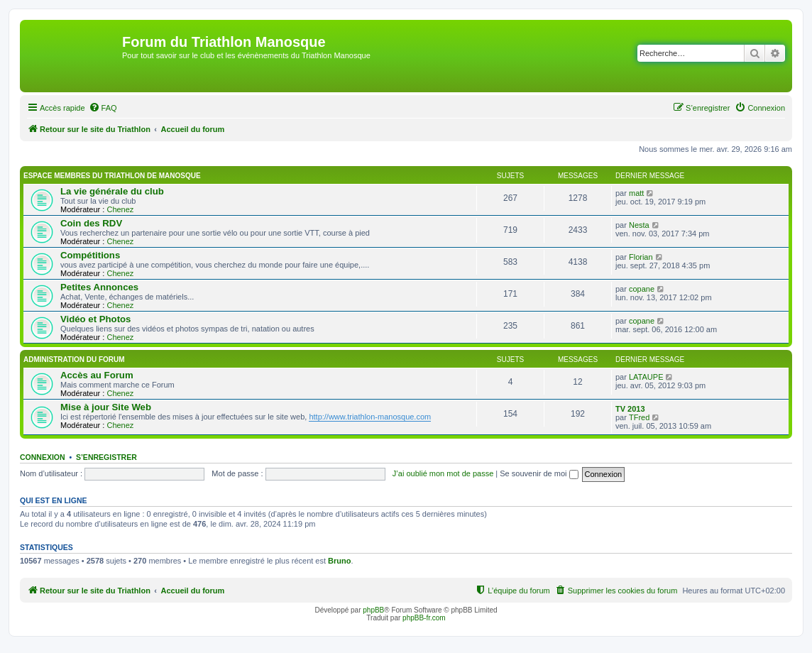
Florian (641, 257)
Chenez (120, 209)
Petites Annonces (99, 287)
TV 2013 (630, 409)
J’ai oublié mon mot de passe (443, 473)
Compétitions (90, 255)
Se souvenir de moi (539, 473)
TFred (639, 417)
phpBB (373, 610)
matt (636, 193)
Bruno (339, 561)
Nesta (639, 225)
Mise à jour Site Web (106, 407)
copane (642, 289)
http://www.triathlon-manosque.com (370, 417)
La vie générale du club (112, 191)
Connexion (43, 457)
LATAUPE (646, 377)
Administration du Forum (74, 360)
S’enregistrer (106, 457)
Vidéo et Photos (95, 319)
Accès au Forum (97, 375)
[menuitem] (103, 108)
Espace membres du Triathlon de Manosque (112, 176)
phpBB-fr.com (424, 618)
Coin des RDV (91, 223)
